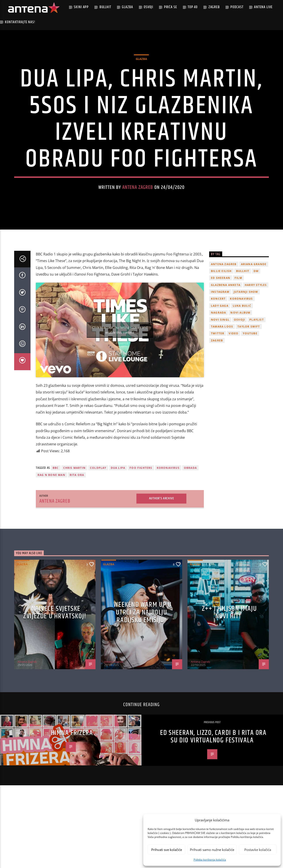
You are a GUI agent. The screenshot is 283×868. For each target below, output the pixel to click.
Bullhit (105, 7)
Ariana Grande (254, 296)
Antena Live (263, 7)
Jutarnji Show (246, 323)
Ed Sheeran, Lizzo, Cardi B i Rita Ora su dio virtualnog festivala (213, 768)
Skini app (81, 7)
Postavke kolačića (258, 850)
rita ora (77, 507)
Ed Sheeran (221, 309)
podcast (237, 7)
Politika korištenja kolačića (210, 860)
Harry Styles (256, 317)
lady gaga (220, 337)
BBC (56, 499)
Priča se (171, 7)
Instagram (220, 323)
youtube (250, 365)
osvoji (239, 351)
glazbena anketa (226, 317)
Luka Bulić (242, 337)
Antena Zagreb (138, 203)
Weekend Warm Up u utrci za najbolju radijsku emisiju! (142, 644)
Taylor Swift (249, 358)
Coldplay (98, 499)
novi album (240, 344)
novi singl (220, 351)
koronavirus (168, 499)
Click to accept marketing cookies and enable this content (120, 362)
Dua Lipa (118, 499)
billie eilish (221, 303)
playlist (257, 351)
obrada (190, 499)
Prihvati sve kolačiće (167, 850)
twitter (218, 365)
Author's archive (162, 530)
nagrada (218, 344)
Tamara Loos (222, 358)
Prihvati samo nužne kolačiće (212, 850)
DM (256, 303)
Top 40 (193, 7)
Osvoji (148, 7)
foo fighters (141, 499)
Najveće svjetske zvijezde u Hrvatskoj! (55, 644)
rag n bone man (51, 507)
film (238, 309)
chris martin (74, 499)
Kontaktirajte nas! (20, 22)
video (233, 365)
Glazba (127, 7)
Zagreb (214, 7)
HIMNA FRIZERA (72, 765)
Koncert (218, 331)
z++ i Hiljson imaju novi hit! (229, 644)
